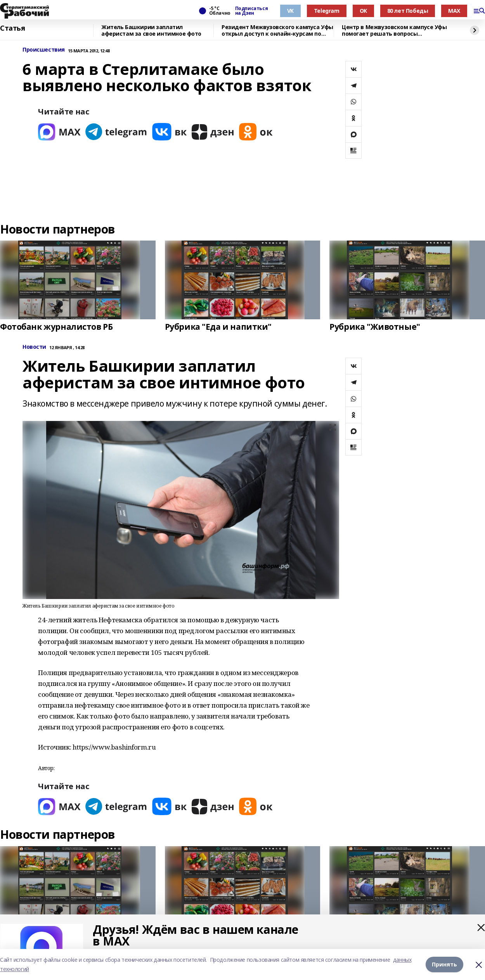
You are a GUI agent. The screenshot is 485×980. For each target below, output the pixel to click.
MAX (454, 11)
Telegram (327, 11)
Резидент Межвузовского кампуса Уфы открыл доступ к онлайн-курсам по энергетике (277, 30)
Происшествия (44, 50)
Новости (34, 347)
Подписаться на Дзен (251, 11)
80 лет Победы (408, 11)
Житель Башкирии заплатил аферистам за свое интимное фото (151, 30)
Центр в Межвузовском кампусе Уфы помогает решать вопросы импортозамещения (394, 30)
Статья (12, 28)
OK (363, 11)
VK (290, 11)
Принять (444, 964)
